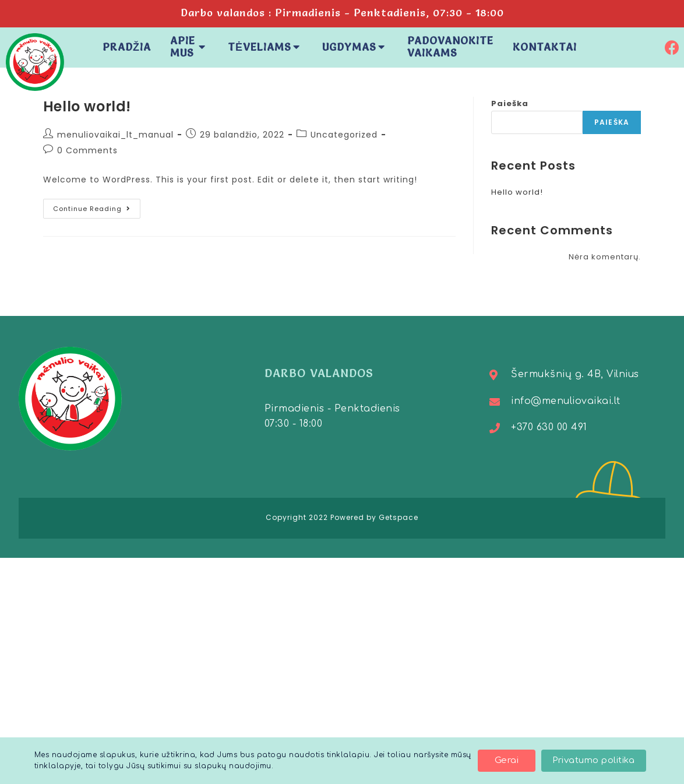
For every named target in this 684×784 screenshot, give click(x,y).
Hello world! (87, 106)
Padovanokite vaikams (450, 47)
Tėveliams (265, 47)
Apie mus (189, 47)
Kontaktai (545, 47)
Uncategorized (344, 135)
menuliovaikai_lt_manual (115, 135)
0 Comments (87, 150)
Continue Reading (97, 206)
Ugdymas (355, 47)
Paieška (510, 103)
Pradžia (127, 47)
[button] (506, 761)
